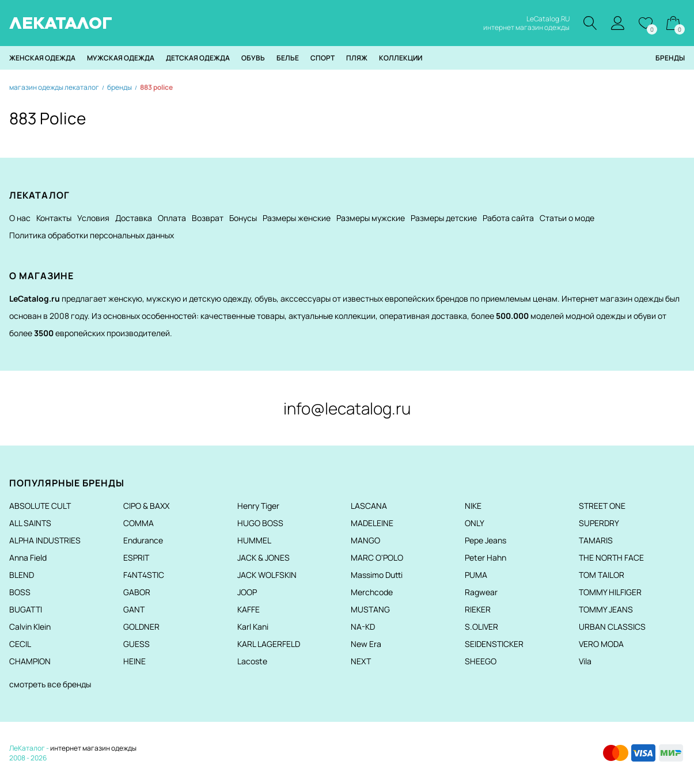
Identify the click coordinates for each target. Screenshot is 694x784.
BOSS (20, 592)
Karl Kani (253, 627)
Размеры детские (444, 218)
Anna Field (28, 557)
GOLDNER (141, 627)
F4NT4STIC (144, 575)
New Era (366, 644)
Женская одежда (42, 58)
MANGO (365, 540)
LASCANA (369, 506)
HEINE (134, 661)
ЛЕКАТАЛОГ (61, 23)
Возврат (208, 218)
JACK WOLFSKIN (267, 575)
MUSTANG (370, 609)
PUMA (476, 575)
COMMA (139, 523)
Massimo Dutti (377, 575)
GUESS (136, 644)
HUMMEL (254, 540)
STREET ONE (602, 506)
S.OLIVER (481, 627)
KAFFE (249, 609)
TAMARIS (596, 540)
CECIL (20, 644)
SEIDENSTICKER (494, 644)
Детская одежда (198, 58)
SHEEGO (481, 661)
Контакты (54, 218)
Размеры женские (297, 218)
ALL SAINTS (30, 523)
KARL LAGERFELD (269, 644)
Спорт (323, 58)
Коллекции (401, 58)
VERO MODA (601, 644)
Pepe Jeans (486, 540)
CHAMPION (30, 661)
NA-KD (363, 627)
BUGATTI (26, 609)
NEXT (361, 661)
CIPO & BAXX (146, 506)
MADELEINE (372, 523)
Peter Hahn (486, 557)
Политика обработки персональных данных (92, 235)
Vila (585, 661)
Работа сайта (508, 218)
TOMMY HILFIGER (610, 592)
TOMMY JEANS (606, 609)
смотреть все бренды (50, 684)
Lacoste (252, 661)
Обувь (253, 58)
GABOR (137, 592)
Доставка (134, 218)
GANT (134, 609)
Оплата (172, 218)
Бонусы (243, 218)
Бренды (670, 58)
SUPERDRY (599, 523)
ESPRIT (136, 557)
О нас (20, 218)
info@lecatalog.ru (347, 408)
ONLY (475, 523)
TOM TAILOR (602, 575)
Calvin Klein (30, 627)
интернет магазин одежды (93, 748)
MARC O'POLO (377, 557)
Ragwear (481, 592)
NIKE (473, 506)
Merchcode (372, 592)
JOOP (247, 592)
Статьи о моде (567, 218)
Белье (288, 58)
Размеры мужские (371, 218)
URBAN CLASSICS (612, 627)
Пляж (357, 58)
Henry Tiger (258, 506)
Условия (93, 218)
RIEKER (478, 609)
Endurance (143, 540)
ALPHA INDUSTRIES (45, 540)
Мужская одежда (121, 58)
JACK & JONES (263, 557)
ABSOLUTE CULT (40, 506)
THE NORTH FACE (611, 557)
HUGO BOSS (260, 523)
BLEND (22, 575)
